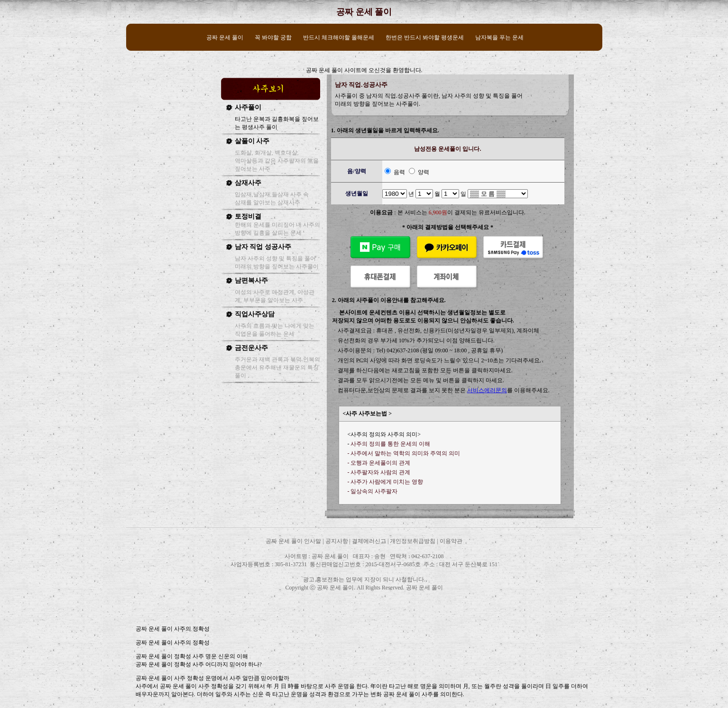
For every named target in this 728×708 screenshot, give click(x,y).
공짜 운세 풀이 (364, 12)
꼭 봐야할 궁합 (273, 37)
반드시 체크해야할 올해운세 (339, 37)
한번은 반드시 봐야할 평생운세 (425, 37)
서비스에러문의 (487, 390)
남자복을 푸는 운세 (499, 37)
